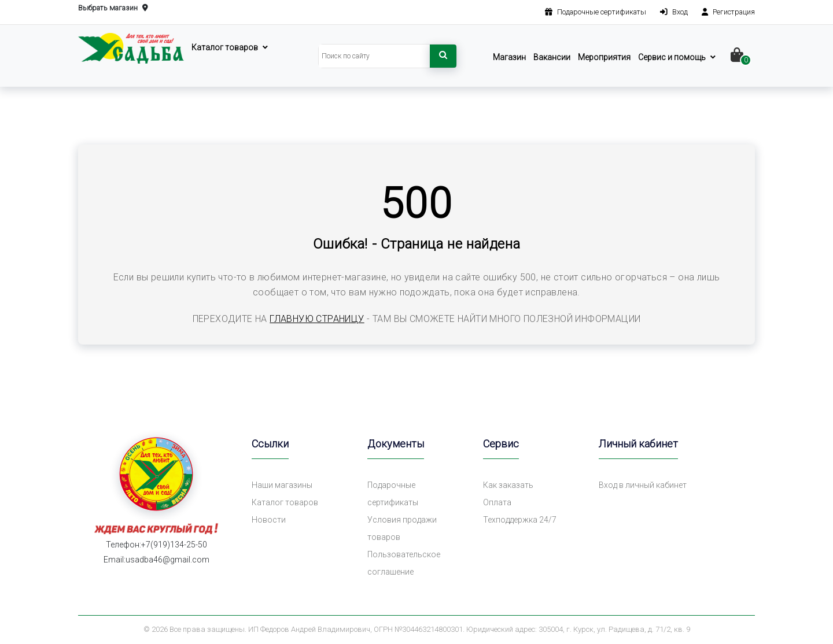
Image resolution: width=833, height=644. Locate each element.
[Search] (374, 56)
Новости (269, 520)
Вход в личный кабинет (643, 485)
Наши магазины (282, 485)
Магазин (509, 57)
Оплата (497, 502)
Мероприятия (604, 57)
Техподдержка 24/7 (520, 520)
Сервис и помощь (672, 57)
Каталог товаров (225, 47)
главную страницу (317, 319)
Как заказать (508, 485)
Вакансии (552, 57)
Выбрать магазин (113, 8)
